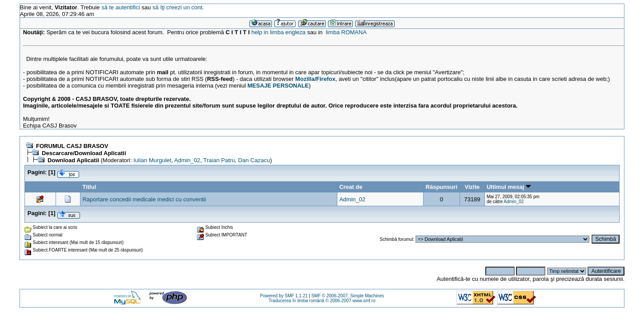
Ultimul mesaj (509, 187)
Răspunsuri (442, 187)
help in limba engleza (278, 32)
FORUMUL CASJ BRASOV (72, 146)
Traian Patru (219, 160)
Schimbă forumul (396, 239)
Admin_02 (187, 160)
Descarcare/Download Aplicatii (84, 153)
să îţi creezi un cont (177, 7)
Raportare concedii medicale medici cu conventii (144, 199)
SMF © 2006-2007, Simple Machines (348, 296)
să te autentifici (121, 7)
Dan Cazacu (254, 160)
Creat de (351, 187)
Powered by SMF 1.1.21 (284, 296)
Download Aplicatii (74, 160)
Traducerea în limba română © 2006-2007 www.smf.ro (322, 301)
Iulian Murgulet (152, 160)
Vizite (472, 187)
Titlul (89, 187)
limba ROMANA (346, 32)
